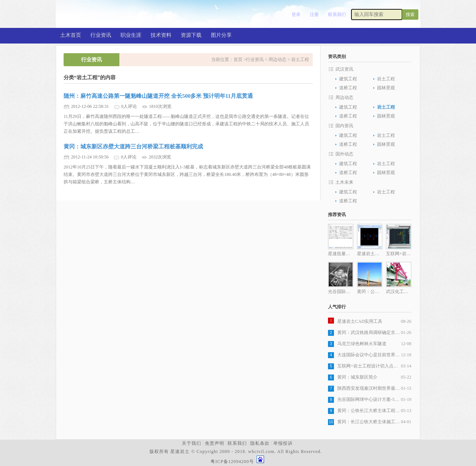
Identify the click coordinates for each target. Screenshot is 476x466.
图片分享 (221, 35)
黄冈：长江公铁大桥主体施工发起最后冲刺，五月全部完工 (369, 422)
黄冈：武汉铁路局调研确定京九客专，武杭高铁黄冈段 (369, 332)
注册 (314, 15)
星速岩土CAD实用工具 (360, 321)
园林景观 (386, 88)
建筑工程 (348, 79)
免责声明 (215, 443)
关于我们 (192, 443)
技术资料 (161, 35)
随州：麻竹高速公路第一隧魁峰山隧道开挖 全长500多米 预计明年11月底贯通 (158, 96)
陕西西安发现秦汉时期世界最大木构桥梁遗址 (369, 388)
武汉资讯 (344, 69)
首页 (239, 60)
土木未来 (344, 182)
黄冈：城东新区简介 (357, 377)
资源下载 (191, 35)
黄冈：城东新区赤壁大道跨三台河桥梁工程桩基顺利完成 (133, 147)
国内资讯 (344, 126)
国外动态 (344, 154)
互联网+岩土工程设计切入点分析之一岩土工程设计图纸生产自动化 (369, 366)
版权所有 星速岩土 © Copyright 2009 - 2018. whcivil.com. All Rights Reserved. (237, 451)
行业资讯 (101, 35)
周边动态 (277, 60)
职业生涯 (131, 35)
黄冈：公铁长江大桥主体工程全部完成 (369, 411)
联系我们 (337, 15)
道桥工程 (348, 88)
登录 (296, 15)
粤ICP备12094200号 (232, 462)
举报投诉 (283, 443)
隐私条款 (260, 443)
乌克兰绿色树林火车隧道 (362, 344)
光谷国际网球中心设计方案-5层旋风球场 (369, 399)
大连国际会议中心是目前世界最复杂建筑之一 (369, 355)
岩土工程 (300, 60)
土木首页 (71, 35)
